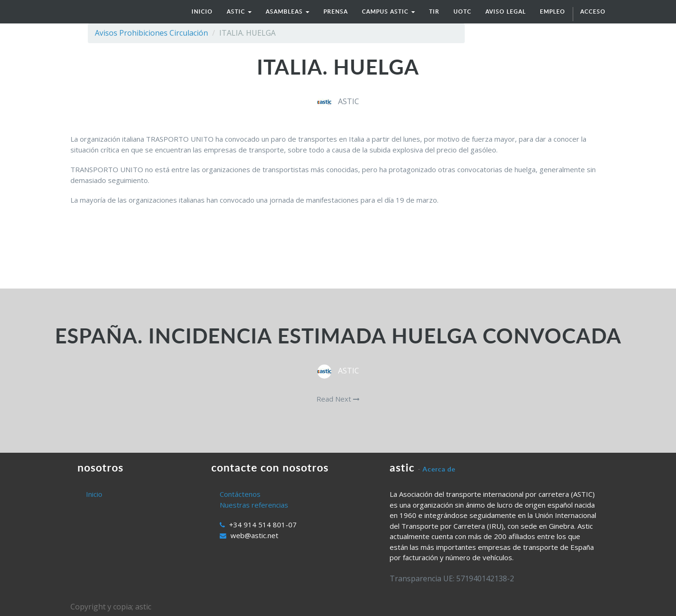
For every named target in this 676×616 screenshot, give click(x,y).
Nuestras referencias (254, 505)
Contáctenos (240, 494)
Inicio (94, 494)
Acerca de (439, 469)
